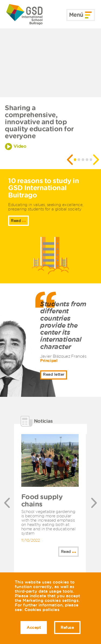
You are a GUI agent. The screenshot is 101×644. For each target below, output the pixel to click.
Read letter (54, 374)
